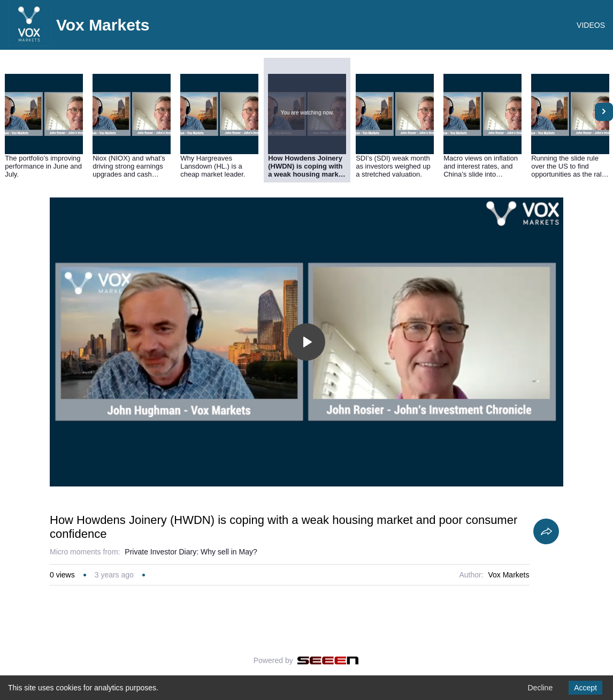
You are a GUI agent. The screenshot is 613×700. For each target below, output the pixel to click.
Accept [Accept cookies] (585, 688)
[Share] (546, 531)
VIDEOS (591, 25)
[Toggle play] (306, 342)
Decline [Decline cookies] (540, 688)
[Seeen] (328, 660)
